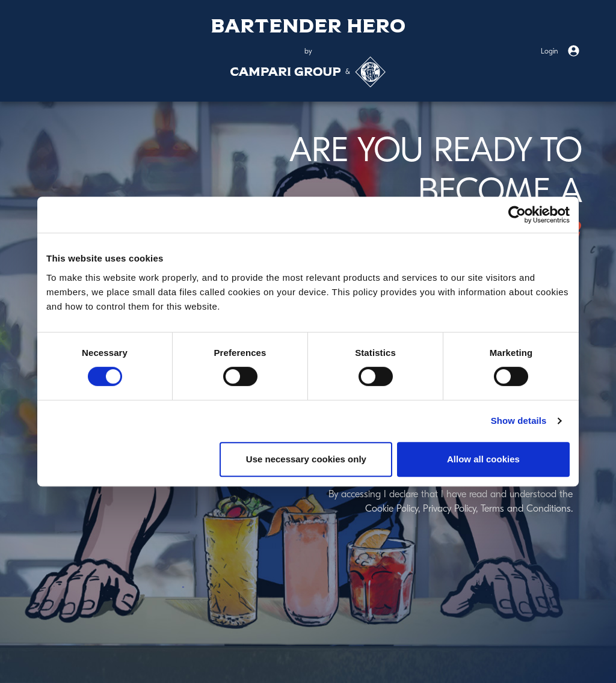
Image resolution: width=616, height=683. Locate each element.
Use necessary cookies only (306, 459)
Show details (519, 421)
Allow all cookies (483, 459)
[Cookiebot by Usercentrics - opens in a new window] (517, 215)
